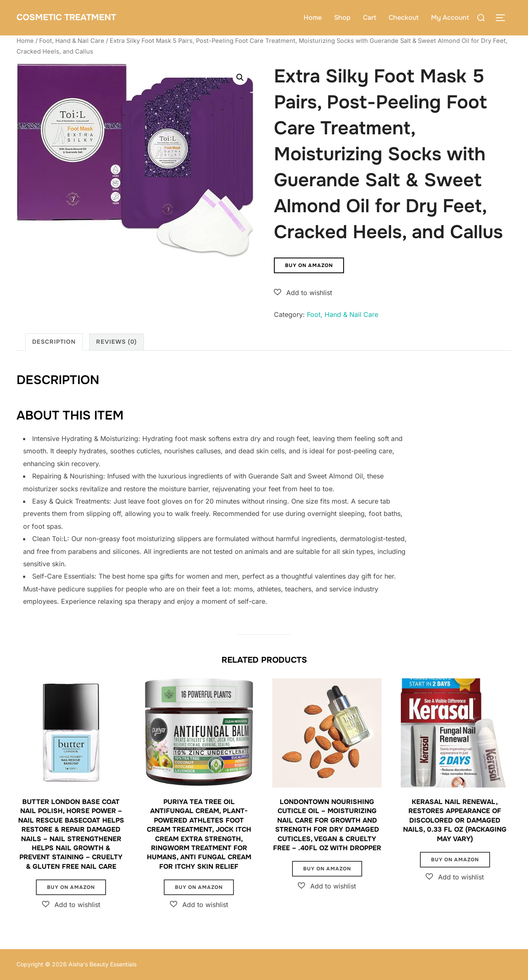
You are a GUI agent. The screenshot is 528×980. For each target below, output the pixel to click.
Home (313, 18)
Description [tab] (54, 342)
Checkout (404, 18)
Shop (342, 18)
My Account (450, 18)
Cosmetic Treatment (78, 18)
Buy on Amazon (309, 265)
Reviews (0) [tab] (117, 342)
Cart (370, 18)
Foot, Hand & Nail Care (72, 41)
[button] (240, 77)
